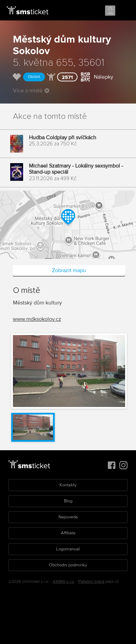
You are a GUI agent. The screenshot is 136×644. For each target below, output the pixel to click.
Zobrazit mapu (69, 270)
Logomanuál (68, 549)
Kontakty (68, 485)
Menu (125, 11)
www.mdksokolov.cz (37, 319)
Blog (68, 501)
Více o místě (31, 91)
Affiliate (68, 533)
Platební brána (91, 582)
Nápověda (68, 517)
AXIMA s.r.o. (64, 582)
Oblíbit (34, 77)
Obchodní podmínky (68, 565)
